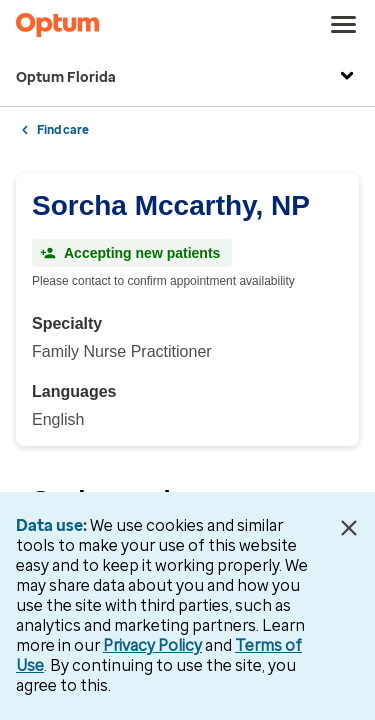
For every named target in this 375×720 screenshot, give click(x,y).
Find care (63, 130)
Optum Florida (187, 78)
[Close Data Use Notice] (348, 528)
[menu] (344, 25)
